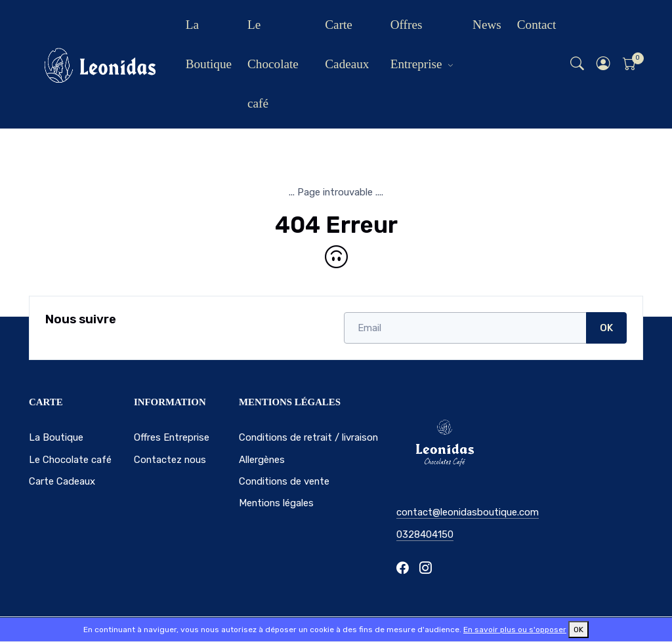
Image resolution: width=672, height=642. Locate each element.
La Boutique (209, 44)
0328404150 (425, 534)
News (487, 25)
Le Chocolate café (273, 64)
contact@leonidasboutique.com (468, 512)
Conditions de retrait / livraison (308, 437)
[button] (604, 65)
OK (606, 328)
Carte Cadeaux (347, 44)
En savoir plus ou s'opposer (515, 630)
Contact (537, 25)
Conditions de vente (284, 481)
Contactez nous (170, 460)
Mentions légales (276, 503)
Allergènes (262, 460)
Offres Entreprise (416, 44)
